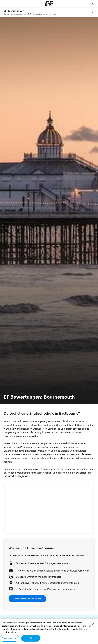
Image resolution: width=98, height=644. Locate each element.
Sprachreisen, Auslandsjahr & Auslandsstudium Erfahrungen (30, 14)
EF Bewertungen (14, 11)
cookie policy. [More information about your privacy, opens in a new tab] (10, 632)
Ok (31, 638)
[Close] (93, 624)
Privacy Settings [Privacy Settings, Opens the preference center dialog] (10, 638)
